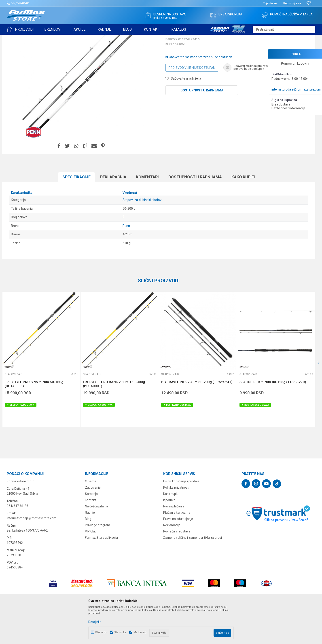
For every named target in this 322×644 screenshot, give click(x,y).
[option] (41, 394)
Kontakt (90, 535)
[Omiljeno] (310, 4)
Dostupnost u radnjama (202, 125)
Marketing (140, 632)
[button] (284, 30)
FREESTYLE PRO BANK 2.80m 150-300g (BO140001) (114, 419)
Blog (88, 553)
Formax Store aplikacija (101, 572)
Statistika (120, 632)
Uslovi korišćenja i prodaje (181, 516)
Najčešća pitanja (96, 541)
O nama (91, 516)
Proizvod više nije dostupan (192, 102)
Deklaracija (113, 212)
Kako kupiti (243, 212)
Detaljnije (95, 622)
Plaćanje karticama (177, 547)
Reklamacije (172, 560)
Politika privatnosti (176, 522)
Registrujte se (292, 3)
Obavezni (101, 632)
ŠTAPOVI (47, 38)
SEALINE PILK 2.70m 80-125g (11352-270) (273, 417)
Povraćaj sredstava (177, 566)
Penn (126, 260)
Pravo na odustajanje (178, 553)
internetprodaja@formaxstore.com (296, 89)
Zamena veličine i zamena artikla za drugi (193, 572)
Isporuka (169, 535)
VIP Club (91, 566)
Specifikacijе (76, 212)
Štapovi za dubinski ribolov (72, 38)
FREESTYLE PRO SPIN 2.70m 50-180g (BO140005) (34, 419)
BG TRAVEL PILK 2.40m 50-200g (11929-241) (197, 417)
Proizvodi (32, 38)
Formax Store (15, 38)
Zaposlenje (93, 522)
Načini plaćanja (174, 541)
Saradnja (91, 528)
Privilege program (97, 560)
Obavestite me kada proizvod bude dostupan (199, 92)
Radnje (90, 547)
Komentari (147, 212)
